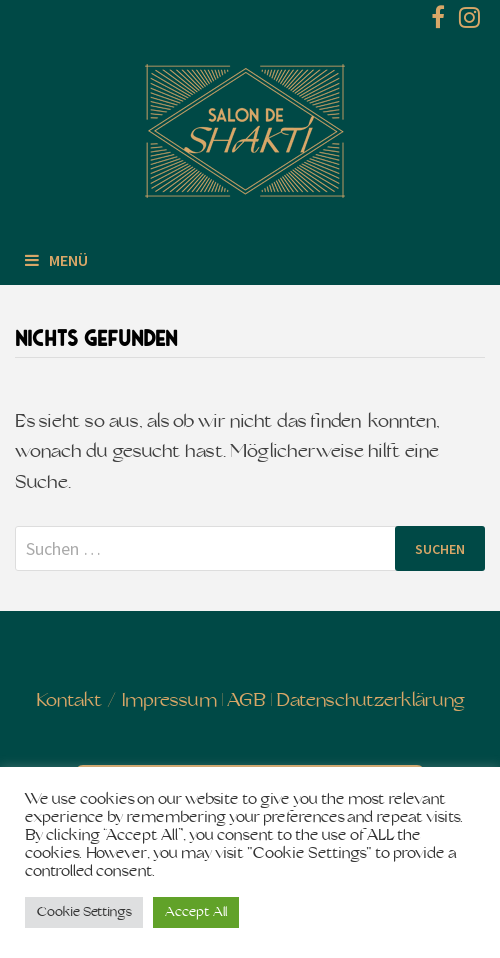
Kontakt (69, 701)
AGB (246, 701)
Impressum (169, 701)
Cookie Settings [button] (84, 912)
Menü (56, 260)
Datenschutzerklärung (370, 701)
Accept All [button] (196, 912)
